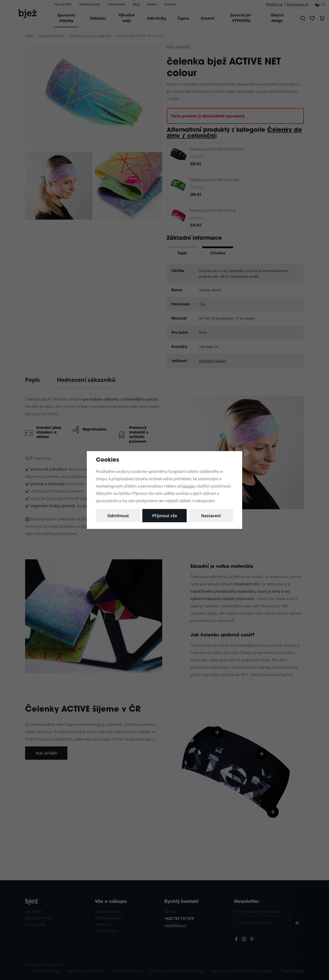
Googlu (189, 486)
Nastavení (118, 516)
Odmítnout (164, 516)
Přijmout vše (211, 516)
